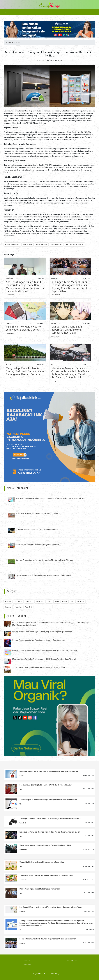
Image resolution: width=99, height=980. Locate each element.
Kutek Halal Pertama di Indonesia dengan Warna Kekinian (37, 514)
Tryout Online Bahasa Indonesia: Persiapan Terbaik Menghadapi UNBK (45, 845)
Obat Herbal (18, 602)
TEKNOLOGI (20, 43)
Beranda (27, 961)
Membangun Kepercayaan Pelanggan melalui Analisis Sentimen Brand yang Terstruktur (45, 650)
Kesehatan (9, 365)
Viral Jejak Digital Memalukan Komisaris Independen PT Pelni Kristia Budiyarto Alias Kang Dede (51, 498)
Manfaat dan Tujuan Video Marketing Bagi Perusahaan (40, 889)
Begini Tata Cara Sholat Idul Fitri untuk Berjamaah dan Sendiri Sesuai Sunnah (48, 939)
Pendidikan (9, 279)
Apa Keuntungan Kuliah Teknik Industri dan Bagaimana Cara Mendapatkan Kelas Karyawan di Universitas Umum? (25, 287)
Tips (53, 365)
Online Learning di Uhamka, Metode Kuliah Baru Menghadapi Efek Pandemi (44, 575)
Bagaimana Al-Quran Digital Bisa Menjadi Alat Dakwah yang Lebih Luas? (46, 785)
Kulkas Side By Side (12, 244)
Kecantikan (40, 602)
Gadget (54, 323)
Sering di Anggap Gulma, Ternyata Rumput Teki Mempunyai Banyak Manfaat (44, 560)
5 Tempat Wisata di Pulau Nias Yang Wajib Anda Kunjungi (37, 529)
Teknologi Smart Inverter (74, 244)
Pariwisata (9, 323)
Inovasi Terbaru (56, 244)
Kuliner (49, 602)
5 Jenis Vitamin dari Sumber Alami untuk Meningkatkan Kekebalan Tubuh (46, 876)
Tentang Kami (72, 961)
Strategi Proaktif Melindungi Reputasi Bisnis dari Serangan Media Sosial (39, 668)
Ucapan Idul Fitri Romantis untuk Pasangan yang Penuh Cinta (42, 862)
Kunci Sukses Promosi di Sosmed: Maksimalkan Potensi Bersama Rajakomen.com (50, 832)
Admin (60, 61)
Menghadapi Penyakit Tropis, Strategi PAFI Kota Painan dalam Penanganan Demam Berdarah (25, 371)
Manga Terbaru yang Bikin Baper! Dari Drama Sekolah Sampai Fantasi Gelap (67, 330)
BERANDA (10, 43)
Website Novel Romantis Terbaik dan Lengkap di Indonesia (37, 545)
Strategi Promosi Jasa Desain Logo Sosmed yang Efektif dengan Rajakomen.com (42, 632)
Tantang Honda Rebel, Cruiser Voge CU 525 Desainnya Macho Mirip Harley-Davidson (50, 819)
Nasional (54, 279)
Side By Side (28, 244)
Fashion (8, 602)
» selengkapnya (10, 295)
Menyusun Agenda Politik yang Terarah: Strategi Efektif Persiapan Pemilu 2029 (49, 772)
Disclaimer (27, 965)
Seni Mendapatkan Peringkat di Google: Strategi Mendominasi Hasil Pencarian (48, 800)
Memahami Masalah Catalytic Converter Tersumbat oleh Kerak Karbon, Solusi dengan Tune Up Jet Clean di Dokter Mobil (70, 373)
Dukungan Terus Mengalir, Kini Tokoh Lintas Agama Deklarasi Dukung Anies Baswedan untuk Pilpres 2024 (69, 287)
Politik (57, 602)
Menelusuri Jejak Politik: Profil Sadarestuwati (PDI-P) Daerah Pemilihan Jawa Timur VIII (44, 659)
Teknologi (29, 607)
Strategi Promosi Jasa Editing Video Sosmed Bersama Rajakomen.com (39, 640)
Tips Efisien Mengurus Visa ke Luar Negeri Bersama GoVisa (23, 328)
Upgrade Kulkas (41, 244)
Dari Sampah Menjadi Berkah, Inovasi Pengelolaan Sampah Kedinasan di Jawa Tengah (51, 907)
